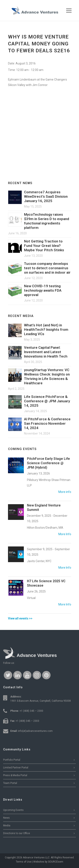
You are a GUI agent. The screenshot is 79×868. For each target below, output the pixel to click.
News (6, 818)
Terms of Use (24, 862)
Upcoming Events (13, 810)
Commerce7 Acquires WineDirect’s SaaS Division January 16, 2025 (46, 196)
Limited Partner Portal (16, 768)
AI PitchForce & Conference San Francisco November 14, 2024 (47, 423)
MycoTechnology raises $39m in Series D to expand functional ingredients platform (47, 221)
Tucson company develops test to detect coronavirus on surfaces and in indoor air (47, 268)
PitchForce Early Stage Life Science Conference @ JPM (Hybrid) (48, 463)
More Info (65, 534)
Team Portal (10, 783)
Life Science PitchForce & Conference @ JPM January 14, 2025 (47, 401)
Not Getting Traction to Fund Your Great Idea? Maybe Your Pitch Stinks (44, 246)
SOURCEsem (56, 862)
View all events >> (20, 618)
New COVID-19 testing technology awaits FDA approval (43, 290)
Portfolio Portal (12, 760)
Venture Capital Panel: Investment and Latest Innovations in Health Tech (46, 352)
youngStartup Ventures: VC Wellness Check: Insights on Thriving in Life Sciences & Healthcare (47, 376)
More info (65, 492)
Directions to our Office (17, 833)
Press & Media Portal (15, 775)
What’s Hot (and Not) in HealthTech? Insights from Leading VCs (46, 330)
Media (7, 826)
